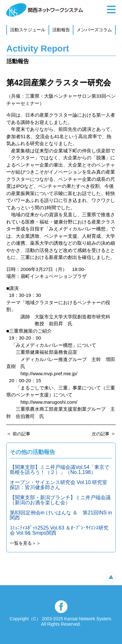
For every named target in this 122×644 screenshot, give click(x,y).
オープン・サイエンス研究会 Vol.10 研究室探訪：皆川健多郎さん (58, 485)
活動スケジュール (28, 30)
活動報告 (61, 30)
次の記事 (101, 434)
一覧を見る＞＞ (25, 543)
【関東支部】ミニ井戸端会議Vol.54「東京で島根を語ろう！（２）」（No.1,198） (60, 470)
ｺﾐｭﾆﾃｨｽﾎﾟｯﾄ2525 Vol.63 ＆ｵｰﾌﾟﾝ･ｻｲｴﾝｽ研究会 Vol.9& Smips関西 (59, 530)
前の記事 (21, 434)
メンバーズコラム (94, 30)
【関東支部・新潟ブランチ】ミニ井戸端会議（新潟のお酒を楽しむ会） (60, 500)
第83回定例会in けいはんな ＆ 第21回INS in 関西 (61, 515)
